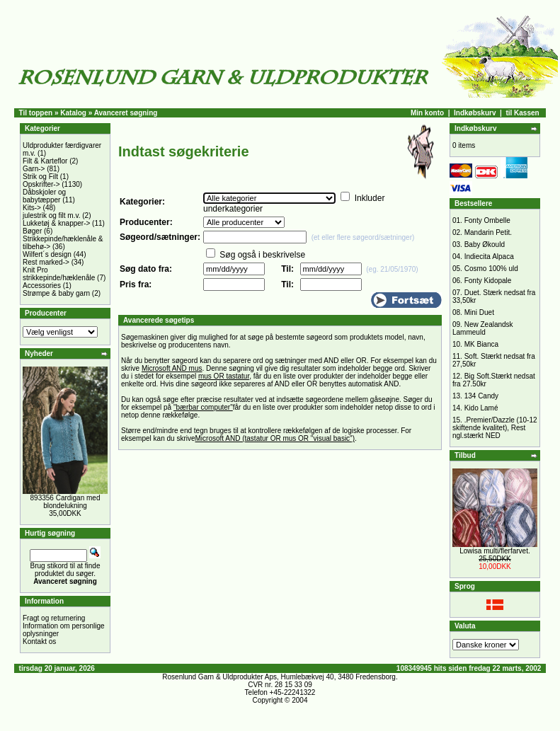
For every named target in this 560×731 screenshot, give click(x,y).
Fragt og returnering (54, 618)
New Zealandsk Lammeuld (483, 328)
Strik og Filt (40, 177)
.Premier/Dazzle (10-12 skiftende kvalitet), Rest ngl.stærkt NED (495, 428)
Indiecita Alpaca (489, 257)
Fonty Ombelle (487, 220)
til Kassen (522, 113)
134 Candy (481, 396)
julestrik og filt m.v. (52, 215)
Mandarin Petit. (488, 232)
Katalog (73, 113)
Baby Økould (485, 244)
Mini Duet (479, 312)
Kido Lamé (481, 408)
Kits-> (32, 208)
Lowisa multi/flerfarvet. (495, 551)
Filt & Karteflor (45, 161)
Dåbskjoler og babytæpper (44, 196)
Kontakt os (39, 641)
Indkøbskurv (475, 113)
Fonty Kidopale (488, 281)
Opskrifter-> (41, 184)
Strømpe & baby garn (56, 293)
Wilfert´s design (47, 254)
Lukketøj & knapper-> (56, 223)
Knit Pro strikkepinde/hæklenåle (59, 274)
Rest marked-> (46, 262)
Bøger (32, 231)
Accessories (42, 286)
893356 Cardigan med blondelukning (65, 502)
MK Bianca (481, 344)
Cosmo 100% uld (491, 269)
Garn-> (34, 169)
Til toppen (36, 113)
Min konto (427, 113)
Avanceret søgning (126, 113)
